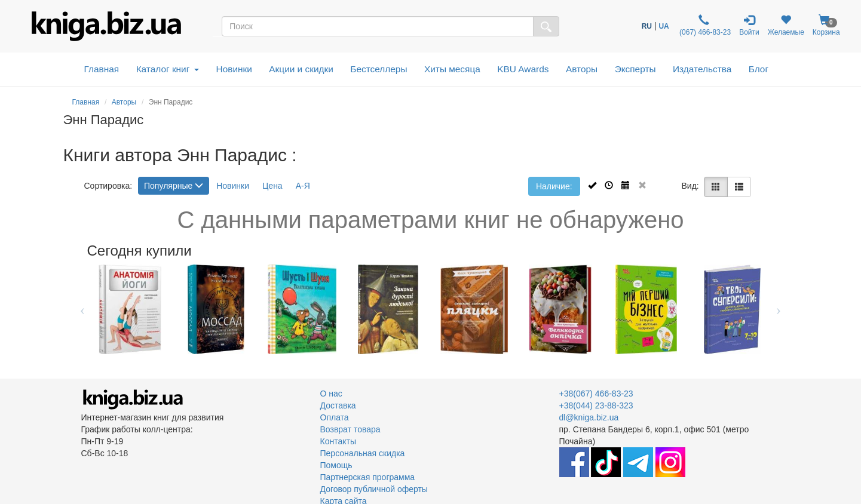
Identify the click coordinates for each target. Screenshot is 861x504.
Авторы (582, 69)
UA (664, 26)
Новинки (234, 69)
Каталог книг (168, 69)
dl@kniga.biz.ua (589, 417)
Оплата (335, 417)
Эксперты (635, 69)
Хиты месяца (452, 69)
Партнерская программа (368, 477)
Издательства (702, 69)
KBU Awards (523, 69)
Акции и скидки (301, 69)
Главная (102, 69)
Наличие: (554, 186)
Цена (272, 186)
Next (779, 309)
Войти (749, 25)
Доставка (338, 405)
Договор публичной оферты (374, 489)
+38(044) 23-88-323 (596, 405)
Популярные (174, 186)
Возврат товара (350, 429)
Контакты (338, 441)
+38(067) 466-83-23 (596, 394)
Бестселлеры (379, 69)
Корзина (826, 25)
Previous (83, 309)
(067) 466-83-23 (704, 25)
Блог (759, 69)
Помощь (336, 465)
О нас (331, 394)
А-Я (303, 186)
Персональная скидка (363, 453)
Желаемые (786, 25)
